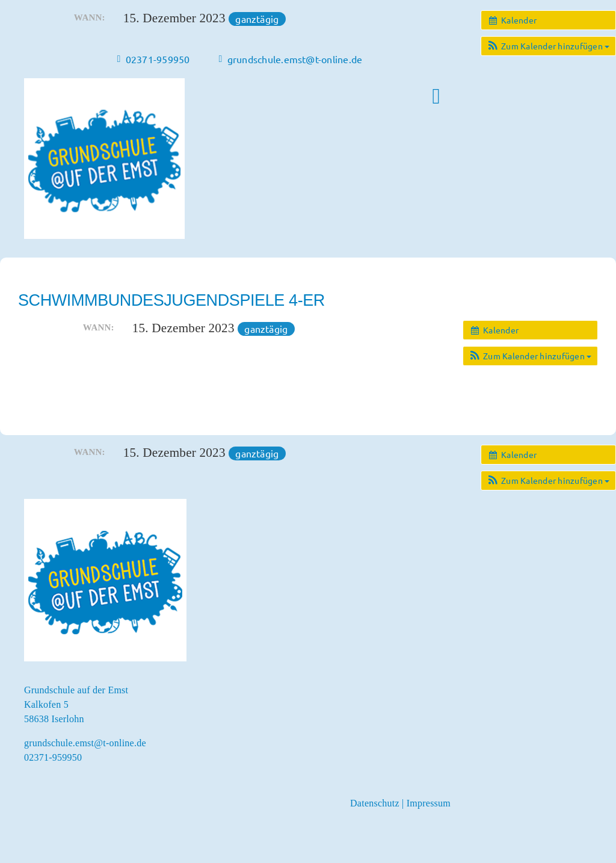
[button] (548, 46)
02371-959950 (53, 757)
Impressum (429, 803)
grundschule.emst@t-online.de (85, 743)
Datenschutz (375, 803)
